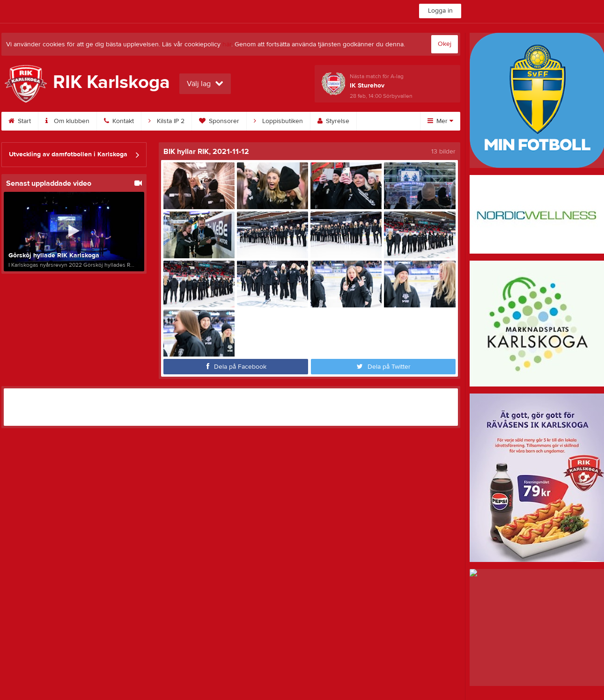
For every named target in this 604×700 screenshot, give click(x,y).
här (227, 44)
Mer (440, 121)
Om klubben (67, 121)
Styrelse (333, 121)
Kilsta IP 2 (166, 121)
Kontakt (119, 121)
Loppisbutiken (278, 121)
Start (20, 121)
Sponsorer (219, 121)
